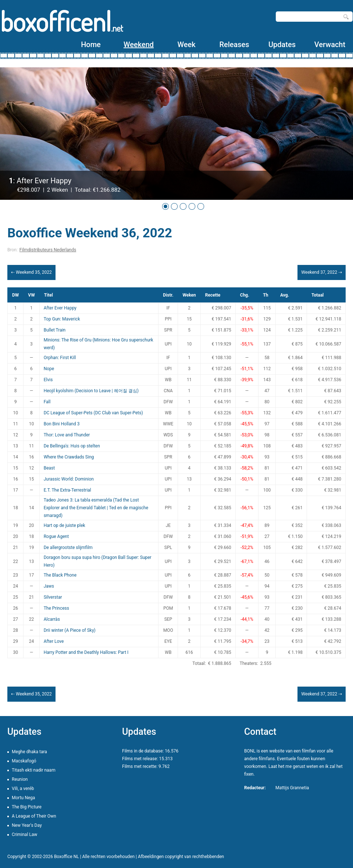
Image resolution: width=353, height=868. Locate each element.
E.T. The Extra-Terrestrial (67, 490)
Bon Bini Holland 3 (62, 424)
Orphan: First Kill (60, 358)
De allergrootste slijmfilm (68, 548)
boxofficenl (62, 21)
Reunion (20, 779)
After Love (54, 641)
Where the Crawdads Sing (69, 457)
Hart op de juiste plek (65, 525)
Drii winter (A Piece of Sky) (70, 630)
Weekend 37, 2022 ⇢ (322, 272)
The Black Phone (60, 575)
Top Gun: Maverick (62, 319)
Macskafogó (24, 761)
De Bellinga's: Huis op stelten (72, 446)
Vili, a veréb (23, 789)
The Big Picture (27, 807)
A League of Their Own (34, 816)
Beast (49, 468)
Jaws (49, 586)
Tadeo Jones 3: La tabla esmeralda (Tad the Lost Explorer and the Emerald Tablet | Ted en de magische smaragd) (96, 508)
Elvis (48, 380)
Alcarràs (52, 619)
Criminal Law (24, 835)
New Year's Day (27, 825)
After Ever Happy (60, 308)
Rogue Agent (56, 536)
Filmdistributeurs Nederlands (48, 250)
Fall (47, 402)
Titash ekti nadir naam (34, 770)
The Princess (56, 608)
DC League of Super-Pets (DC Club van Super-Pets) (93, 413)
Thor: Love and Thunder (67, 435)
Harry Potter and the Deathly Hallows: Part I (86, 652)
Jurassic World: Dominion (69, 479)
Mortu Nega (23, 798)
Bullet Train (55, 330)
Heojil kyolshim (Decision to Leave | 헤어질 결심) (91, 391)
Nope (49, 369)
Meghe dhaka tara (29, 752)
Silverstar (53, 597)
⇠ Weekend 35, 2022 (31, 272)
